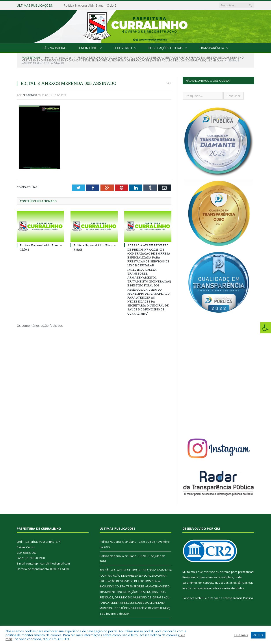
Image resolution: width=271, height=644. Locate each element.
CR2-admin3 (30, 95)
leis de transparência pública (202, 588)
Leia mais (241, 635)
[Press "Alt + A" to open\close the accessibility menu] (266, 328)
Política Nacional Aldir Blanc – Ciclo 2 (90, 6)
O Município (87, 48)
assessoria (213, 577)
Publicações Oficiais (165, 48)
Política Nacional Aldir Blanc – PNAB (123, 556)
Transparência (212, 48)
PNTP (201, 598)
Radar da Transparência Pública (231, 598)
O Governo (123, 48)
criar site (209, 572)
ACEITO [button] (258, 635)
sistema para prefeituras (237, 572)
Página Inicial (54, 48)
